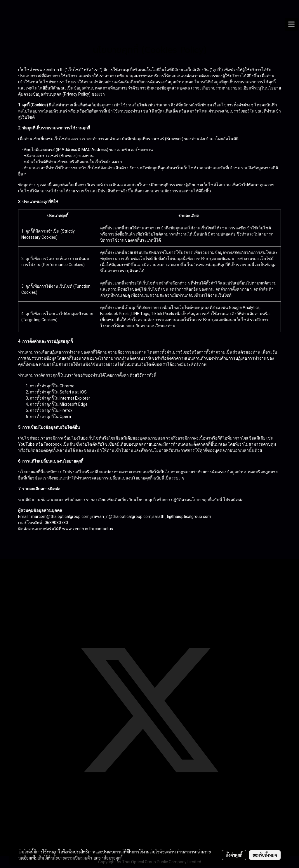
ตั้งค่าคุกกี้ (234, 855)
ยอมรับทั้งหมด (265, 855)
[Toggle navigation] (291, 24)
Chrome (67, 386)
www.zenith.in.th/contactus (88, 529)
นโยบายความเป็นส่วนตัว (72, 858)
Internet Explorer (75, 398)
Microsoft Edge (74, 404)
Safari (65, 392)
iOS (84, 392)
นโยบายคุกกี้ (112, 858)
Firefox (66, 410)
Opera (65, 417)
